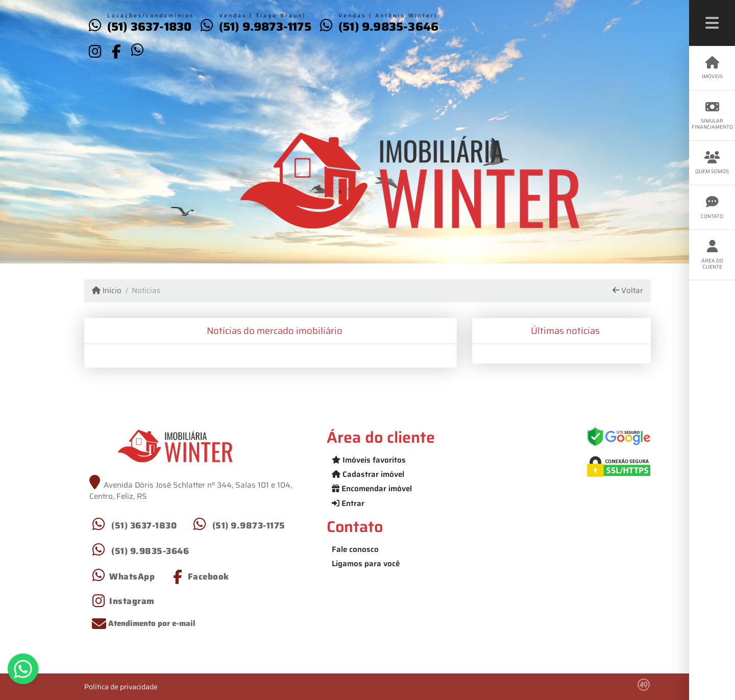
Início (107, 291)
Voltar (628, 291)
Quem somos (712, 163)
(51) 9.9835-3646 (388, 27)
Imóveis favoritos (369, 460)
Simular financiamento (712, 116)
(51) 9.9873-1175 (265, 27)
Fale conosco (355, 549)
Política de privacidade (121, 687)
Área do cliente (712, 255)
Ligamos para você (366, 564)
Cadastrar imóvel (368, 474)
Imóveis (712, 68)
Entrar (348, 503)
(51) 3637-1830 (150, 27)
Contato (712, 208)
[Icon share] (95, 51)
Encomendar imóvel (372, 489)
